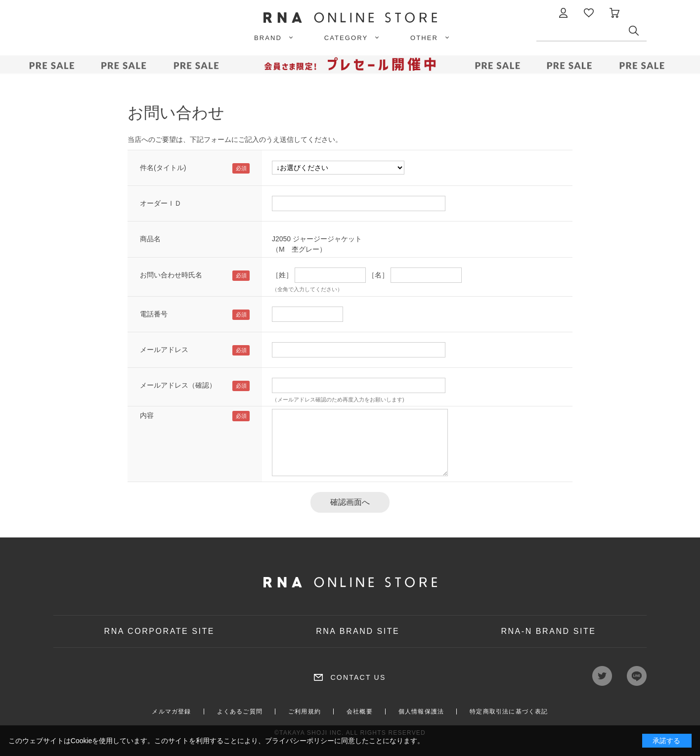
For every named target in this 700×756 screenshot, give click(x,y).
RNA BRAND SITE (358, 631)
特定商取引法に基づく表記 (509, 712)
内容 (147, 415)
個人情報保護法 (421, 712)
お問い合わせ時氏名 (171, 275)
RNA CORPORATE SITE (160, 631)
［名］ (378, 275)
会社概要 (360, 712)
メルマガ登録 (171, 712)
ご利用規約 (305, 712)
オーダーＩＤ (161, 203)
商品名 (150, 239)
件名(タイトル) (163, 168)
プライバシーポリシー (300, 741)
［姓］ (282, 275)
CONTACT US (358, 677)
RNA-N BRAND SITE (548, 631)
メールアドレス (164, 350)
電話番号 (154, 314)
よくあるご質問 (240, 712)
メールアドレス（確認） (178, 385)
